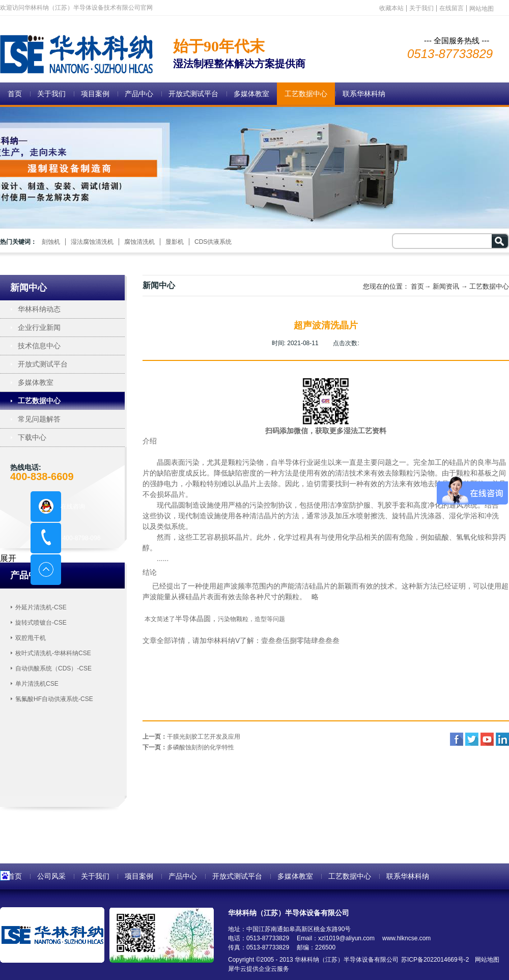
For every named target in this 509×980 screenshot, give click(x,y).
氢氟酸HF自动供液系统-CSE (54, 699)
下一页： (188, 747)
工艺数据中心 (489, 286)
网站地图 (485, 960)
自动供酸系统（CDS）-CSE (53, 668)
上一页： (191, 737)
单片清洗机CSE (37, 684)
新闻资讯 (446, 286)
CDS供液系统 (213, 242)
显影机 (175, 242)
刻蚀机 (51, 242)
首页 (15, 94)
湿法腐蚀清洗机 (92, 242)
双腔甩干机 (31, 638)
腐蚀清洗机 (139, 242)
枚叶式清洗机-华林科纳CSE (53, 653)
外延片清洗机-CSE (41, 607)
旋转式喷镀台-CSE (41, 623)
